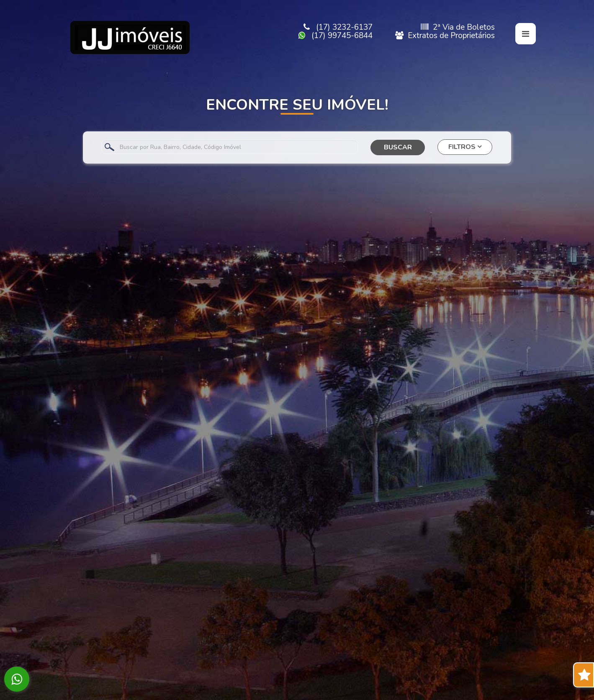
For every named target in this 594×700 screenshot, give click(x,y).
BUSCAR (398, 147)
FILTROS (465, 147)
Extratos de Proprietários (445, 36)
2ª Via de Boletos (458, 27)
